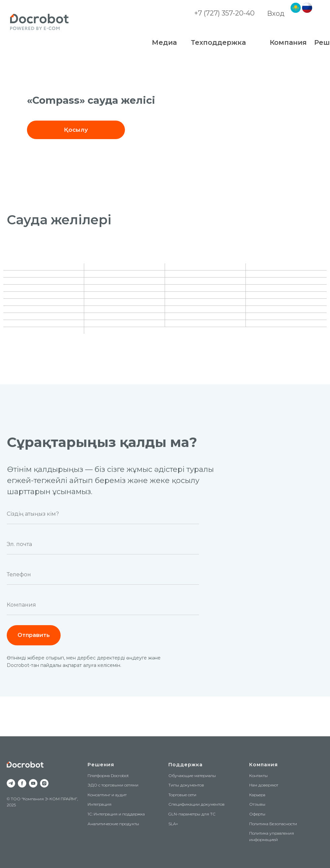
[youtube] (33, 783)
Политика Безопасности (273, 824)
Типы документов (186, 785)
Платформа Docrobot (108, 776)
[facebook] (22, 783)
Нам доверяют (264, 785)
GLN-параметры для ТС (192, 814)
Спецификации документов (196, 804)
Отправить (34, 635)
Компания (263, 765)
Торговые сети (182, 795)
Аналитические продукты (113, 824)
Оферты (257, 814)
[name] (103, 514)
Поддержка (186, 765)
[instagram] (44, 783)
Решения (101, 765)
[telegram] (11, 783)
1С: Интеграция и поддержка (116, 814)
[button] (76, 130)
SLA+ (173, 824)
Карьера (257, 795)
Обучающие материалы (192, 776)
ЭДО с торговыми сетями (113, 785)
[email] (103, 544)
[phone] (103, 575)
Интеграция (100, 804)
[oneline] (103, 605)
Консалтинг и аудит (107, 795)
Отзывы (257, 804)
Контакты (258, 776)
